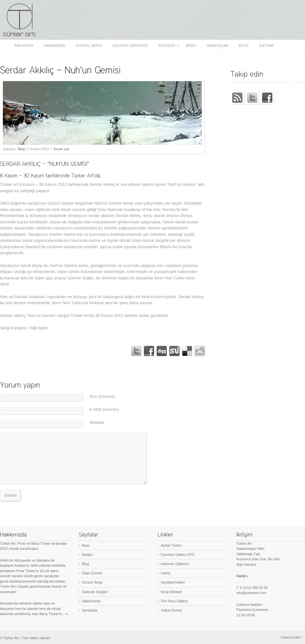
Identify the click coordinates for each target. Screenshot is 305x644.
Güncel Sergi (89, 46)
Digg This (162, 351)
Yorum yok (61, 149)
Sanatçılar (218, 46)
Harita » (243, 576)
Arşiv (191, 46)
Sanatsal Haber (173, 582)
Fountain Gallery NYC (178, 555)
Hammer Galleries (175, 564)
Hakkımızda (54, 46)
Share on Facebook (149, 351)
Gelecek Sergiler (130, 46)
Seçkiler (167, 46)
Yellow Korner (171, 610)
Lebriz (166, 573)
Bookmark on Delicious (187, 351)
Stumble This (174, 351)
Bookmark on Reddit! (200, 351)
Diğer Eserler (92, 573)
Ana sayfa (24, 46)
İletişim (267, 46)
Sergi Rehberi (171, 592)
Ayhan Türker (171, 545)
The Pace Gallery (174, 601)
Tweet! (136, 351)
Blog (244, 46)
